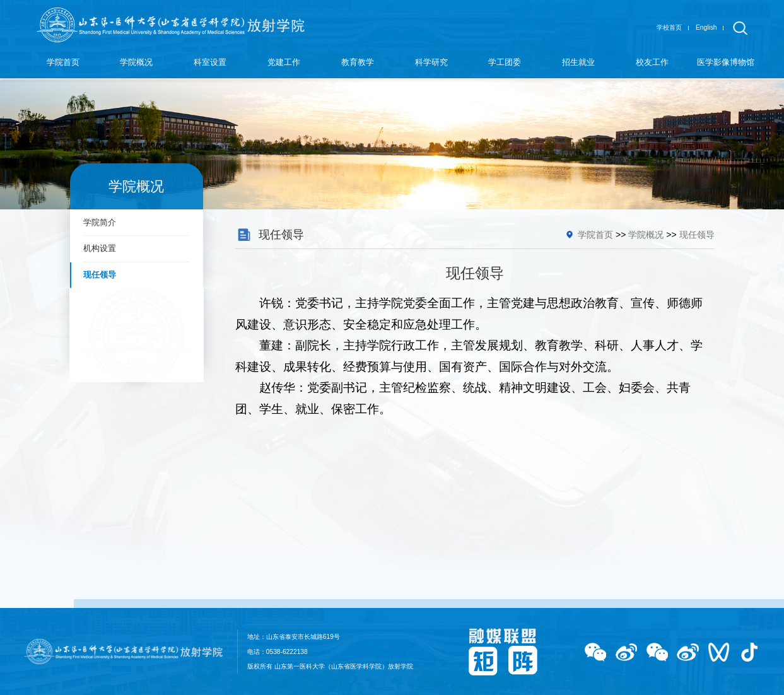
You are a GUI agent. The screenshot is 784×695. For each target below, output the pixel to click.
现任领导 (697, 235)
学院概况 (646, 235)
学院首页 (595, 235)
